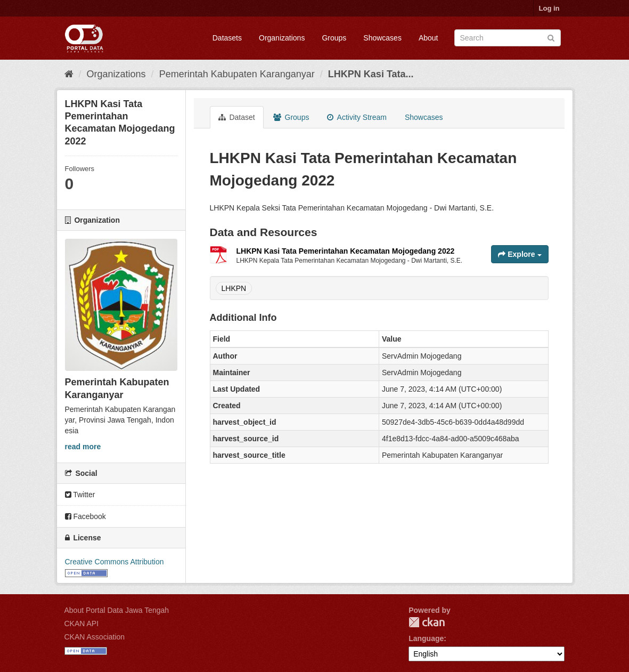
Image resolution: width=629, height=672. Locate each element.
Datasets (227, 38)
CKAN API (82, 624)
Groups (334, 38)
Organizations (282, 38)
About (428, 38)
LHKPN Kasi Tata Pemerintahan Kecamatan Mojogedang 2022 (346, 251)
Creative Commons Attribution (115, 562)
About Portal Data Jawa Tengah (117, 610)
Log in (549, 8)
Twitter (80, 495)
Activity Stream (357, 117)
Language (426, 638)
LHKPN (234, 288)
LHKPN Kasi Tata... (371, 74)
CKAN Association (95, 637)
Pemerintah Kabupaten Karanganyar (237, 74)
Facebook (85, 516)
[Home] (69, 74)
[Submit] (551, 37)
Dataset (237, 117)
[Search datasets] (508, 38)
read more (83, 447)
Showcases (382, 38)
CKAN (427, 622)
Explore (520, 254)
